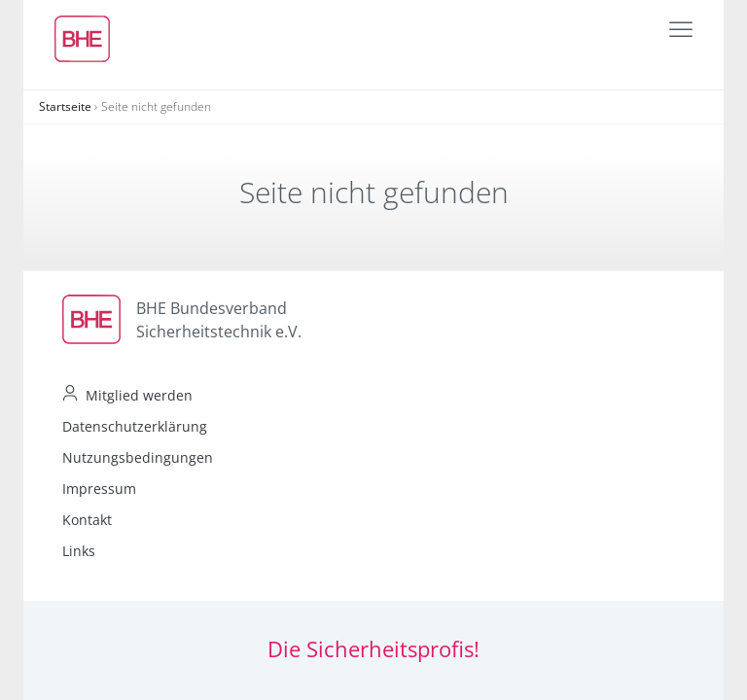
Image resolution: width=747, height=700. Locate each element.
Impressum (99, 489)
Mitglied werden (139, 395)
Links (79, 551)
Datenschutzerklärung (135, 426)
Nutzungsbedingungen (138, 457)
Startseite (65, 106)
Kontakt (87, 520)
